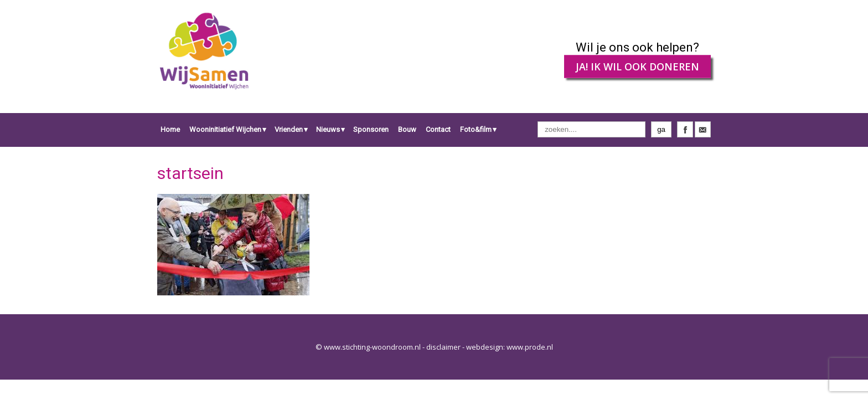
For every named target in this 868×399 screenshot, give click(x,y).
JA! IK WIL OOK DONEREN (637, 66)
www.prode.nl (530, 347)
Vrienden (289, 129)
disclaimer (443, 347)
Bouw (407, 129)
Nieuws (328, 129)
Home (170, 129)
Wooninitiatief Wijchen (225, 129)
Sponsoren (371, 129)
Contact (438, 129)
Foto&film (476, 129)
